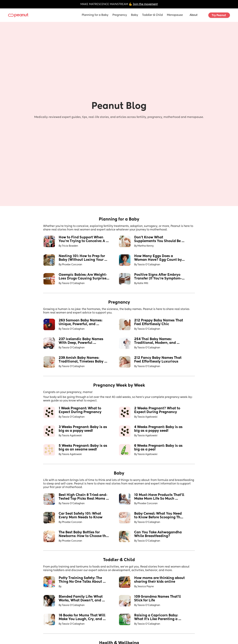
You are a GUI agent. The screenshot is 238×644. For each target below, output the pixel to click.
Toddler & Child (152, 15)
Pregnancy (120, 15)
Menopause (175, 15)
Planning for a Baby (95, 15)
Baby (135, 15)
